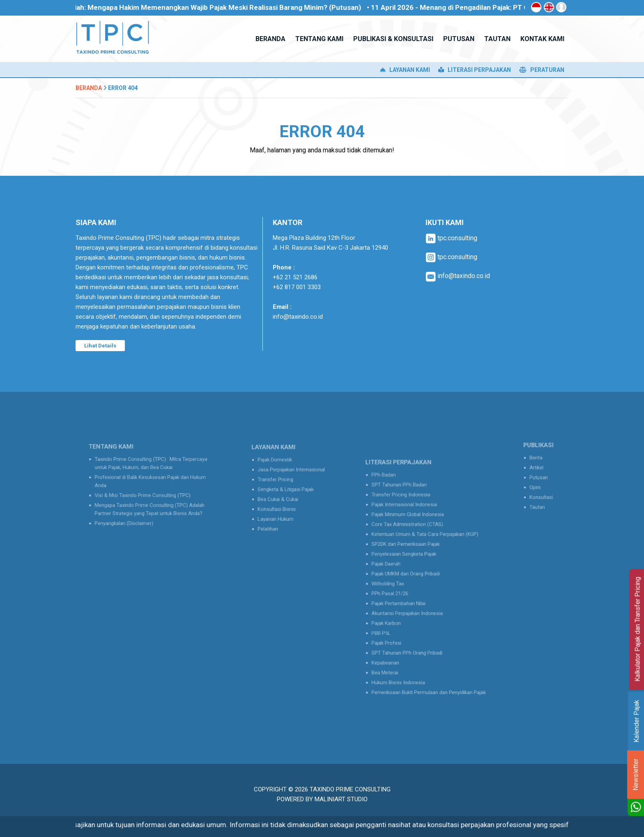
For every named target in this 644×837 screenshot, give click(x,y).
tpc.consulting (451, 238)
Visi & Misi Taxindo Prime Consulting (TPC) (144, 493)
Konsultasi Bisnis (280, 505)
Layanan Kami (405, 70)
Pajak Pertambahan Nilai (405, 598)
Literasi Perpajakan (475, 70)
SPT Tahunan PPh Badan (406, 502)
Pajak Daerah (395, 566)
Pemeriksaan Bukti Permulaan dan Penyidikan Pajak (430, 671)
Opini (537, 485)
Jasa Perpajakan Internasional (291, 473)
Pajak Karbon (395, 615)
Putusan (540, 477)
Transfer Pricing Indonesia (407, 510)
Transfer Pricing (278, 481)
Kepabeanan (394, 647)
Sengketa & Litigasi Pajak (287, 489)
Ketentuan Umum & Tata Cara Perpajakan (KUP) (427, 543)
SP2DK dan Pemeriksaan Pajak (411, 550)
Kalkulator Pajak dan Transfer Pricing (638, 629)
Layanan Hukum (279, 513)
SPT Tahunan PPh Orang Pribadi (412, 639)
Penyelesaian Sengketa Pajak (409, 559)
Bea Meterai (394, 655)
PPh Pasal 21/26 (398, 591)
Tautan (538, 501)
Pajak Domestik (278, 465)
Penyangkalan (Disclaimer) (129, 516)
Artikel (538, 469)
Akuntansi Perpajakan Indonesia (412, 607)
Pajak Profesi (395, 631)
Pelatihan (272, 521)
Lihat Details (100, 346)
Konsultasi (542, 493)
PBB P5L (391, 623)
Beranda (89, 88)
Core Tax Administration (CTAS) (412, 534)
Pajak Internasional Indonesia (410, 518)
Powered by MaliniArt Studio (322, 799)
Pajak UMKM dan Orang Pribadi (411, 575)
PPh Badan (393, 494)
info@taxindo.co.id (298, 317)
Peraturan (542, 70)
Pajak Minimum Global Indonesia (413, 526)
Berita (538, 461)
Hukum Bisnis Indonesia (405, 663)
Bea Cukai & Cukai (281, 497)
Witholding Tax (396, 582)
